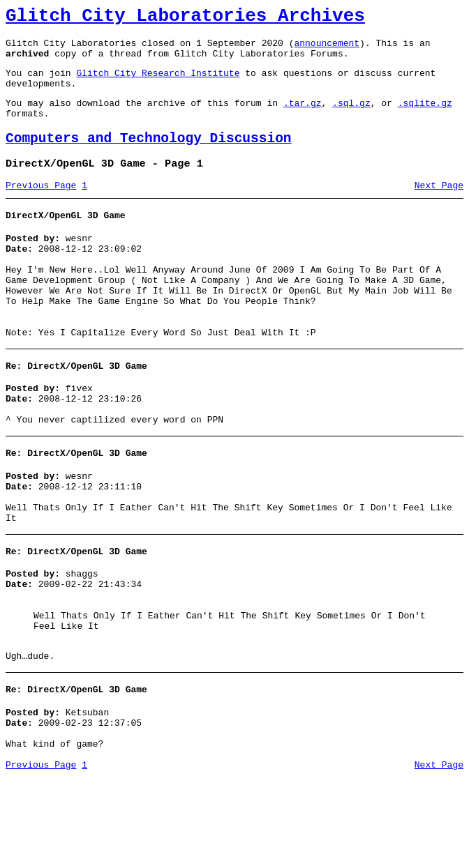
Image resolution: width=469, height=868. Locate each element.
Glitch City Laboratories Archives (185, 18)
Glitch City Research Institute (158, 83)
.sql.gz (351, 117)
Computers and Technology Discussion (149, 157)
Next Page (439, 208)
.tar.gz (303, 117)
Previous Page (41, 208)
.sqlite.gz (425, 117)
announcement (327, 49)
